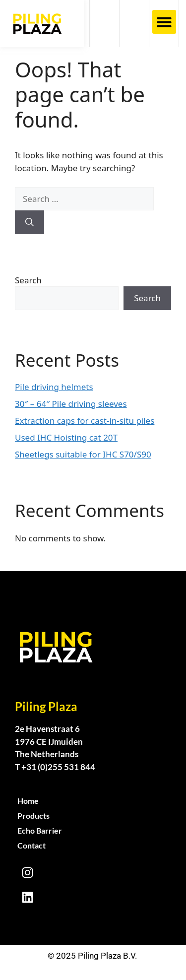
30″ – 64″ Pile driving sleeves (71, 404)
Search (28, 280)
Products (33, 816)
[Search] (30, 222)
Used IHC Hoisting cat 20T (66, 437)
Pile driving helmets (54, 387)
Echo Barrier (40, 830)
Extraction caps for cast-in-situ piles (85, 421)
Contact (31, 845)
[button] (164, 22)
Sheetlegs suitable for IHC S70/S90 (83, 454)
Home (28, 801)
